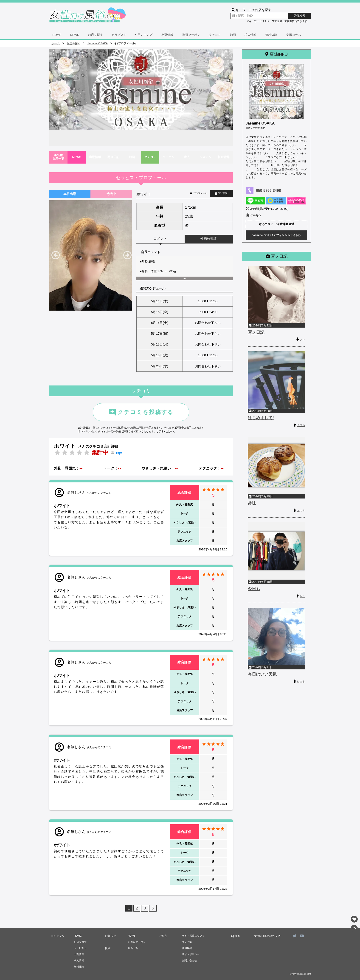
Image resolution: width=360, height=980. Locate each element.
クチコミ (215, 35)
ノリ (302, 340)
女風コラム (294, 35)
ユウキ (301, 511)
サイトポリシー (191, 954)
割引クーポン (191, 35)
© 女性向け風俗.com (300, 974)
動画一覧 (133, 948)
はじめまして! (261, 418)
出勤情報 (167, 35)
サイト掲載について (193, 936)
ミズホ (301, 425)
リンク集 (187, 942)
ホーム (56, 43)
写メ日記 (221, 193)
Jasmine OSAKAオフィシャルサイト (277, 235)
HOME (57, 35)
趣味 (252, 503)
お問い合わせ (189, 960)
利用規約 (187, 948)
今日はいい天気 (262, 674)
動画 (233, 35)
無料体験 (271, 35)
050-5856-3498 (269, 191)
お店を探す (95, 35)
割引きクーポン (137, 942)
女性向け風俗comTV (267, 936)
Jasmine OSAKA (97, 43)
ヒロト (301, 682)
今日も (254, 589)
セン (302, 596)
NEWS (75, 35)
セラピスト (119, 35)
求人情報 (250, 35)
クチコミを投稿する (141, 412)
